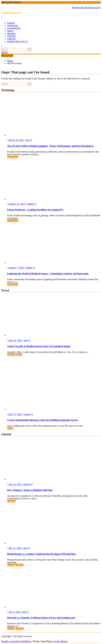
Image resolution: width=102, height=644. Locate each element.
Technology (13, 25)
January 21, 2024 (16, 204)
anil (27, 140)
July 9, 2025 (14, 612)
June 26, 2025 (15, 340)
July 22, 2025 (15, 484)
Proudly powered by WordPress (16, 641)
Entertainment (14, 28)
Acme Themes (61, 641)
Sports (10, 31)
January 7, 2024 (16, 268)
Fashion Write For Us (11, 13)
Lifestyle (11, 39)
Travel (19, 355)
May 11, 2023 (15, 414)
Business (11, 33)
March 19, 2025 (16, 140)
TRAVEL (12, 36)
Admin (30, 204)
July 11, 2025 (15, 548)
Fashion (11, 23)
